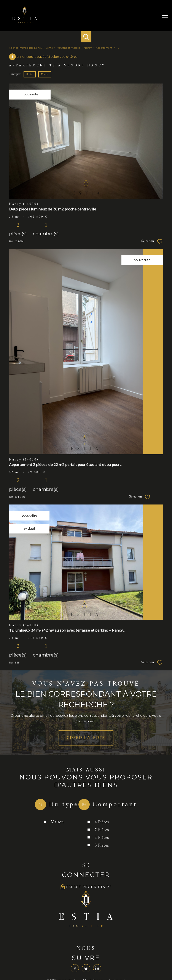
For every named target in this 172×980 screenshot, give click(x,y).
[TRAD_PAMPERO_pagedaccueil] (25, 23)
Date (45, 74)
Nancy (88, 48)
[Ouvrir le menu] (165, 16)
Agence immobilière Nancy (25, 48)
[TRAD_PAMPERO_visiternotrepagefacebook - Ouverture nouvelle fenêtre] (75, 968)
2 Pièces (102, 855)
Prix (30, 74)
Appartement (104, 48)
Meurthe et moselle (68, 48)
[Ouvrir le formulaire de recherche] (86, 37)
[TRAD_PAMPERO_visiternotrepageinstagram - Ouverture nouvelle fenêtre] (86, 968)
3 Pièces (102, 862)
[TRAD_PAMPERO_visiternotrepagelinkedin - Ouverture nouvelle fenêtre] (97, 968)
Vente (49, 48)
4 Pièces (102, 839)
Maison (57, 839)
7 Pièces (102, 847)
